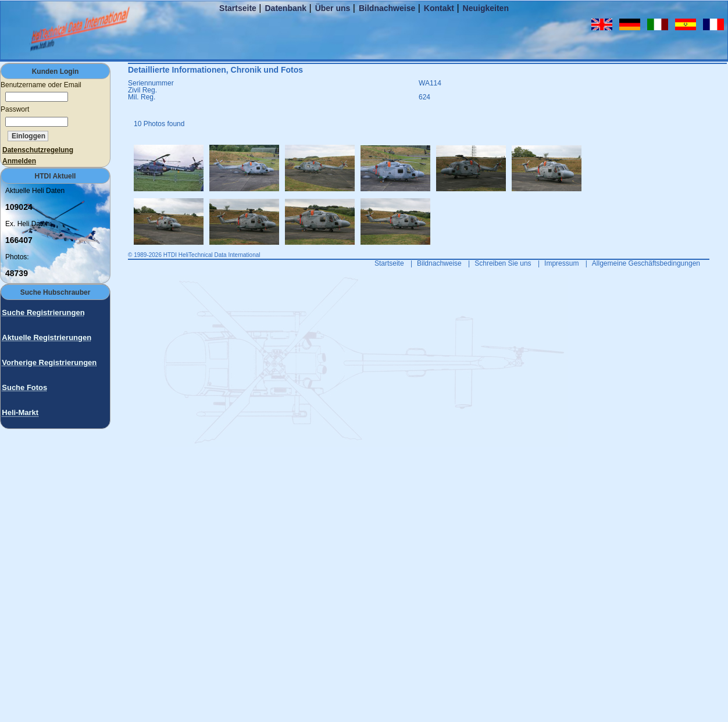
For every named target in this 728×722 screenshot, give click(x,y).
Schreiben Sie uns (503, 263)
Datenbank (286, 8)
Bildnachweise (387, 8)
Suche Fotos (24, 387)
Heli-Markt (20, 412)
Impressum (561, 263)
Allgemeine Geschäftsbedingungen (646, 263)
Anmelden (19, 161)
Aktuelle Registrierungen (47, 337)
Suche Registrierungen (43, 312)
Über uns (333, 8)
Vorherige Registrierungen (49, 362)
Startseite (238, 8)
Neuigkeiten (486, 8)
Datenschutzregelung (38, 150)
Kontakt (439, 8)
